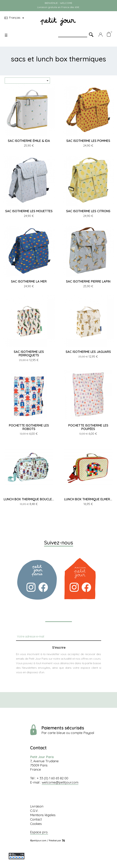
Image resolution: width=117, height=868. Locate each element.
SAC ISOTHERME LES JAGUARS (88, 352)
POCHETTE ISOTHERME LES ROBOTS (29, 427)
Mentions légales (43, 815)
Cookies (36, 824)
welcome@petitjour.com (60, 782)
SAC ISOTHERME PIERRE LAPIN (88, 281)
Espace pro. (39, 832)
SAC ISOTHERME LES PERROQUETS (29, 353)
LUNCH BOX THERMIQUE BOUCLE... (29, 499)
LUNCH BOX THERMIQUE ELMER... (88, 499)
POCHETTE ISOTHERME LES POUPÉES (88, 427)
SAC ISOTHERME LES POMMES (88, 141)
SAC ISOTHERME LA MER (29, 281)
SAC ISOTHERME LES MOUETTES (29, 211)
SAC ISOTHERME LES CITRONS (88, 211)
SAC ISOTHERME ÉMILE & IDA (29, 141)
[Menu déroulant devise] (15, 18)
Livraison (37, 806)
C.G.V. (34, 811)
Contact (36, 819)
